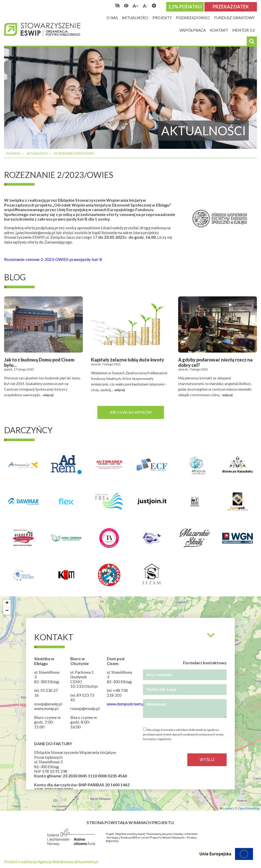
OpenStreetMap (249, 809)
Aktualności (37, 153)
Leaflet (226, 809)
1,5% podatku (185, 7)
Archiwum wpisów (131, 412)
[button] (7, 603)
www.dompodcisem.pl (126, 704)
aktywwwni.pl (86, 861)
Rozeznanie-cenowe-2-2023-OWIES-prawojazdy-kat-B (53, 259)
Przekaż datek (231, 7)
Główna (13, 153)
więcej (48, 395)
